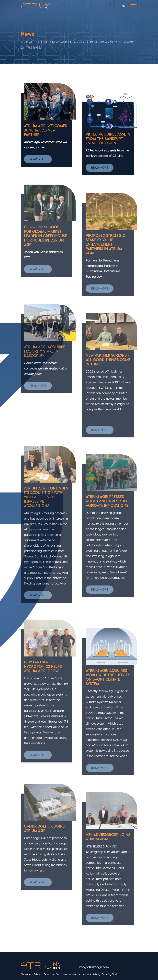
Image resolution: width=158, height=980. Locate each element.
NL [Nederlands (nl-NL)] (124, 6)
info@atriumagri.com (94, 967)
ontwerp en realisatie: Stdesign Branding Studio (94, 974)
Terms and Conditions (55, 974)
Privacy (38, 974)
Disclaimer (26, 974)
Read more (38, 159)
